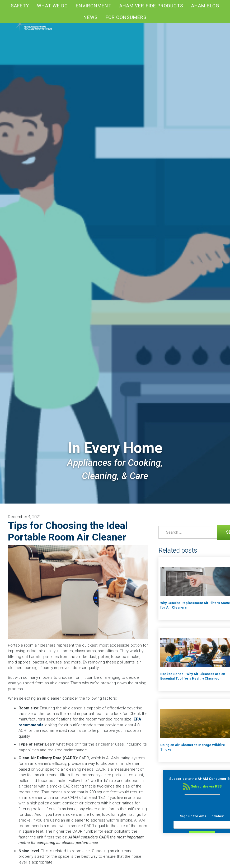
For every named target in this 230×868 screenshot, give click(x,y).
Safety (20, 6)
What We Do (52, 6)
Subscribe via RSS (202, 786)
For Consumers (126, 17)
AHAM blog (205, 6)
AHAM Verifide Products (151, 6)
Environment (94, 6)
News (91, 17)
